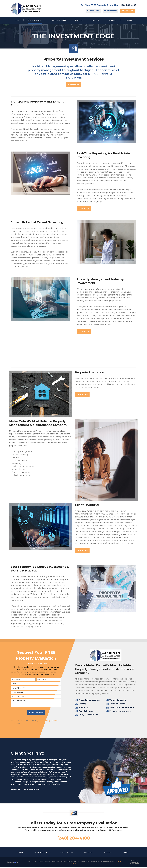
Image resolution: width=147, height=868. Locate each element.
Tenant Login (111, 11)
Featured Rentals (66, 854)
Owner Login (93, 11)
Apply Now (128, 11)
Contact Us (74, 85)
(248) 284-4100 (128, 5)
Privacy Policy (45, 721)
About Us (107, 854)
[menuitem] (16, 20)
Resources (88, 854)
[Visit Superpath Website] (12, 864)
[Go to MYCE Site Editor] (135, 864)
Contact (126, 854)
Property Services (41, 854)
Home (21, 854)
